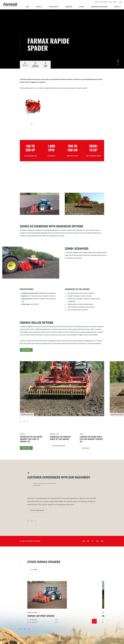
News (110, 2)
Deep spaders (53, 7)
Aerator (81, 7)
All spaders (34, 570)
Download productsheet (35, 65)
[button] (21, 629)
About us (117, 7)
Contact (115, 2)
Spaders (38, 7)
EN (120, 2)
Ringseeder (69, 7)
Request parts (46, 65)
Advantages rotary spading (99, 7)
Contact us (25, 64)
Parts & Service (104, 2)
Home (27, 7)
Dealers (97, 2)
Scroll (118, 62)
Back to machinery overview (30, 541)
